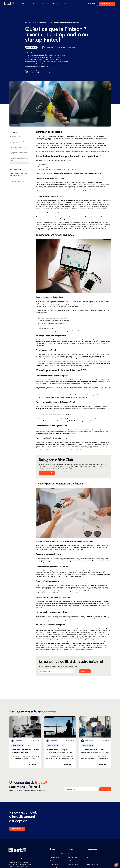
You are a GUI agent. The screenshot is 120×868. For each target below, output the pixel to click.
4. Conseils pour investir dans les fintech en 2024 (19, 153)
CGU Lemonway (73, 864)
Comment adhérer (33, 4)
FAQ (88, 858)
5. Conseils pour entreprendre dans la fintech (19, 159)
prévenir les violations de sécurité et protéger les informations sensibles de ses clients (63, 450)
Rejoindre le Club (55, 858)
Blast (27, 23)
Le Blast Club (47, 228)
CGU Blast (71, 861)
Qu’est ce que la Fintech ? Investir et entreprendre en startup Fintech (59, 23)
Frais (88, 861)
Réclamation (72, 854)
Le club (22, 4)
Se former (34, 23)
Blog (65, 4)
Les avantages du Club (57, 854)
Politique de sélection (93, 864)
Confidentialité (73, 858)
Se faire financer (55, 864)
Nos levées (45, 4)
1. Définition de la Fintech (16, 136)
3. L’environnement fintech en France (18, 147)
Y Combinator (56, 4)
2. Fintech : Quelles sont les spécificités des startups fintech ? (19, 142)
